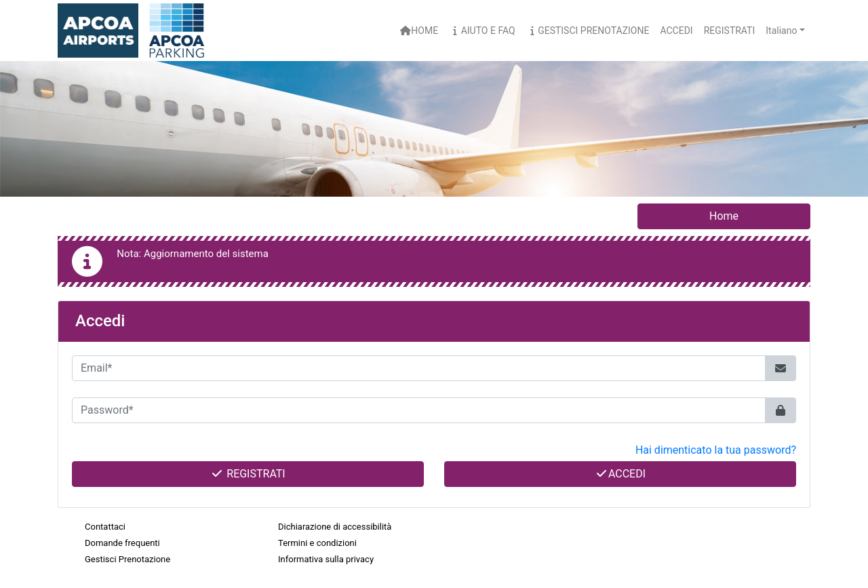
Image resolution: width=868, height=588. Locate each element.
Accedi (620, 474)
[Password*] (419, 410)
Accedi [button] (676, 31)
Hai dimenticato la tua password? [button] (716, 450)
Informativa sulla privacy (326, 559)
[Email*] (419, 368)
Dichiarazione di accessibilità (335, 527)
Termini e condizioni (317, 543)
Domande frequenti (122, 543)
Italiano (781, 31)
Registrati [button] (730, 31)
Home (419, 31)
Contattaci (105, 527)
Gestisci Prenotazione (588, 31)
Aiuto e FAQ (482, 31)
